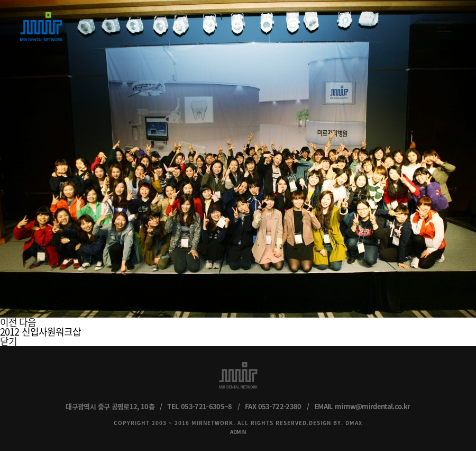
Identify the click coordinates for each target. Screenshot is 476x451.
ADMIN (238, 432)
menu (444, 28)
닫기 (8, 341)
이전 (8, 322)
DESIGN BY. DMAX (336, 423)
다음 (28, 322)
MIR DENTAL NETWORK (41, 27)
